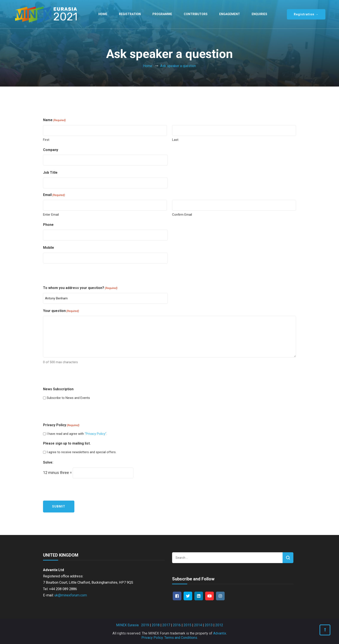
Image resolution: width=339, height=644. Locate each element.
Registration (130, 14)
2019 (145, 625)
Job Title (50, 173)
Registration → (306, 14)
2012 (219, 625)
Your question (61, 311)
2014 (198, 625)
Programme (162, 14)
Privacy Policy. (152, 638)
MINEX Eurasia (127, 625)
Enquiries (259, 14)
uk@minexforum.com (71, 595)
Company (51, 150)
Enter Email (51, 215)
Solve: (48, 462)
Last (175, 140)
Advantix (220, 633)
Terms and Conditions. (181, 638)
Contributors (196, 14)
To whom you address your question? (80, 288)
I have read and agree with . (77, 434)
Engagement (230, 14)
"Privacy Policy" (96, 434)
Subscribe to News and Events (68, 398)
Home (103, 14)
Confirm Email (182, 215)
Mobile (49, 248)
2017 (166, 625)
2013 (209, 625)
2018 (156, 625)
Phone (48, 225)
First (46, 140)
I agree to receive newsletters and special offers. (82, 452)
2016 (177, 625)
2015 (187, 625)
